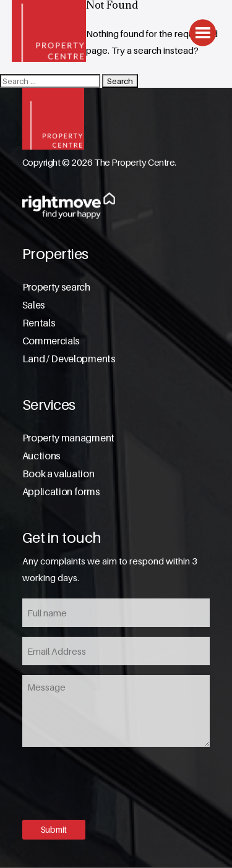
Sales (34, 305)
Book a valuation (58, 474)
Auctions (41, 456)
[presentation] (116, 782)
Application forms (61, 492)
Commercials (51, 341)
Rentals (39, 323)
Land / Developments (69, 359)
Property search (56, 287)
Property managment (68, 438)
